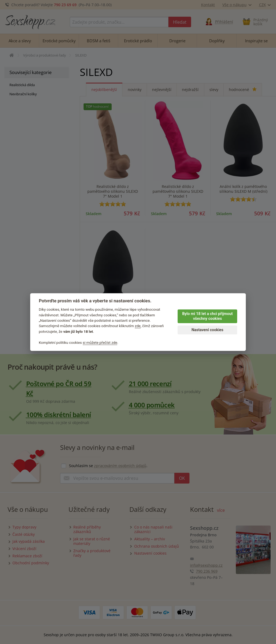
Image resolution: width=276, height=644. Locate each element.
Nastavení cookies (207, 330)
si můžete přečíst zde (100, 342)
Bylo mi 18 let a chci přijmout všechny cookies (207, 316)
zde (138, 326)
